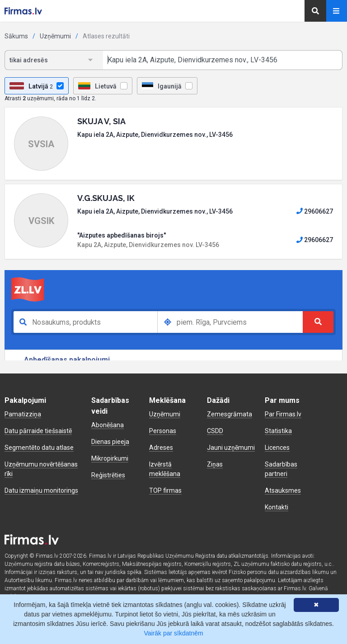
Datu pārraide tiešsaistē (38, 431)
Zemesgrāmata (230, 414)
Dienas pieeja (110, 442)
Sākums (16, 36)
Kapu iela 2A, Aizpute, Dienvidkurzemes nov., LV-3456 (155, 135)
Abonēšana (108, 425)
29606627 (315, 211)
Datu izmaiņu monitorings (41, 490)
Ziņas (215, 464)
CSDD (215, 431)
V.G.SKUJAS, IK (106, 198)
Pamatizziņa (23, 414)
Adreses (161, 448)
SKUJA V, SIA (101, 121)
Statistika (278, 431)
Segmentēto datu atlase (39, 448)
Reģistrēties (108, 475)
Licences (277, 448)
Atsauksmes (283, 490)
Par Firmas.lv (283, 414)
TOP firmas (165, 490)
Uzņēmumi (55, 36)
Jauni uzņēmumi (231, 448)
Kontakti (277, 507)
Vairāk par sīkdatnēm (173, 633)
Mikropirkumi (110, 458)
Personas (163, 431)
